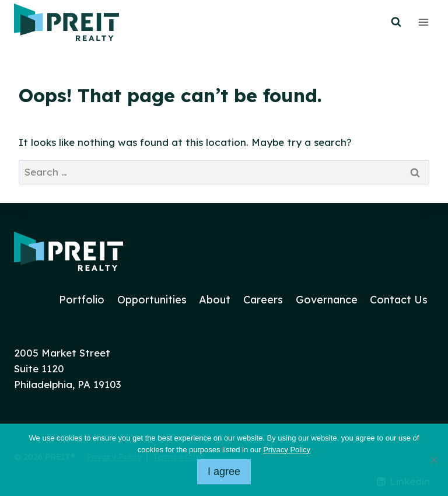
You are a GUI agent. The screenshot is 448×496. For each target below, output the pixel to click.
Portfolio (82, 300)
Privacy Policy (287, 450)
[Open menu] (423, 22)
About (215, 300)
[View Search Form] (396, 22)
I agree (224, 471)
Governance (327, 300)
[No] (433, 460)
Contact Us (399, 300)
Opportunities (152, 300)
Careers (263, 300)
